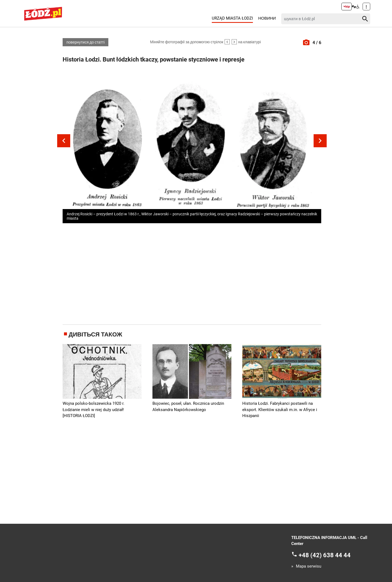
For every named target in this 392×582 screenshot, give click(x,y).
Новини (267, 18)
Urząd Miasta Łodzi (232, 18)
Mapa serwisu (309, 566)
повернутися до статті (85, 42)
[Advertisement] (192, 273)
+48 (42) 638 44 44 (325, 555)
